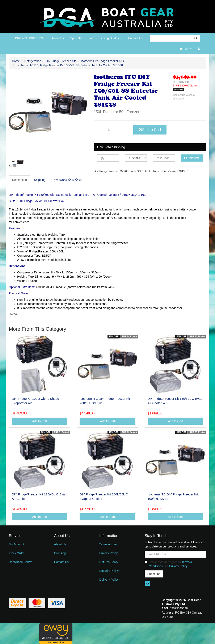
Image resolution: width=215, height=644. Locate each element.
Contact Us (135, 38)
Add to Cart (150, 130)
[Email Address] (175, 554)
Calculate (192, 158)
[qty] (108, 158)
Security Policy (109, 571)
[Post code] (164, 158)
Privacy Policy (108, 553)
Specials (76, 38)
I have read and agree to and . (169, 564)
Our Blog (60, 553)
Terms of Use (108, 544)
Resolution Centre (21, 562)
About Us (58, 38)
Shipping (40, 180)
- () (186, 49)
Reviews (67, 180)
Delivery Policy (109, 580)
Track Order (17, 553)
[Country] (136, 158)
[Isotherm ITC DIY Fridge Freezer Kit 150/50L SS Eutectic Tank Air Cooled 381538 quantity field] (110, 130)
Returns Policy (109, 562)
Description (20, 180)
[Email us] (147, 583)
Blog (90, 38)
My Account (16, 544)
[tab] (20, 180)
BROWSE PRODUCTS (30, 38)
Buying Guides (111, 38)
